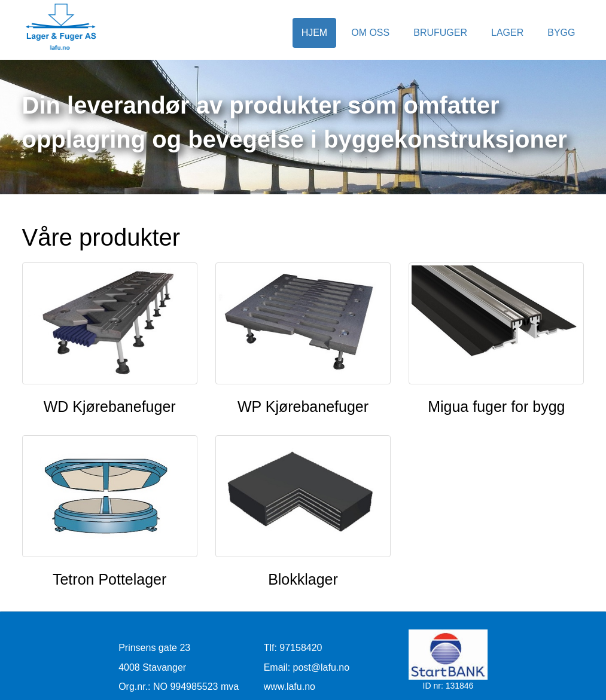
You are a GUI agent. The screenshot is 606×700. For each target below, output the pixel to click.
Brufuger (440, 33)
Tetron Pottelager (109, 579)
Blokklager (303, 579)
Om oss (370, 33)
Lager (507, 33)
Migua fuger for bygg (496, 406)
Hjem (315, 33)
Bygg (561, 33)
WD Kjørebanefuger (110, 406)
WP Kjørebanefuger (303, 406)
